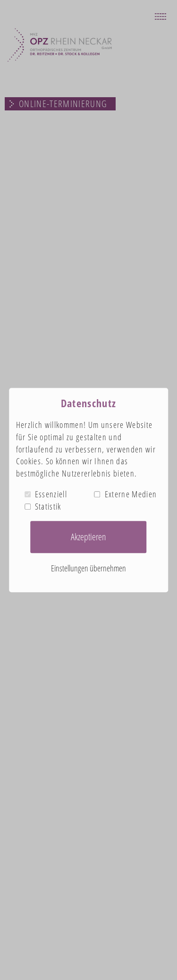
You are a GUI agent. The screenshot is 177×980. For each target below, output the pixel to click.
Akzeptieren (88, 537)
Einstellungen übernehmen (88, 569)
